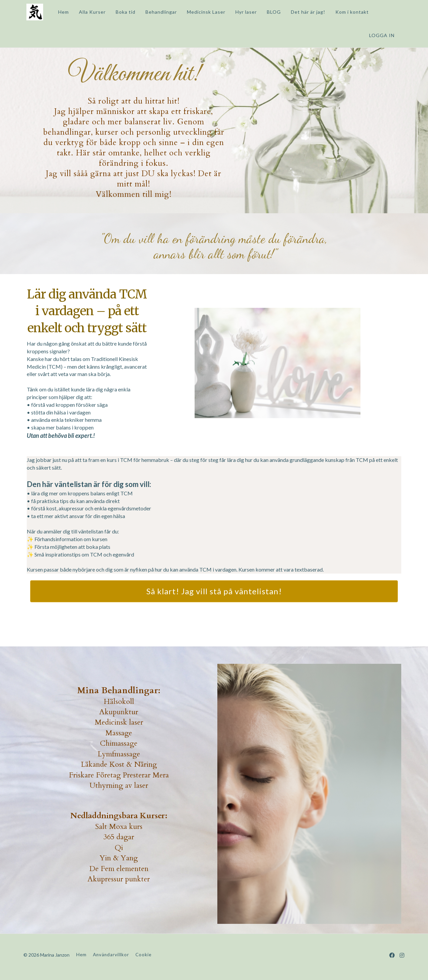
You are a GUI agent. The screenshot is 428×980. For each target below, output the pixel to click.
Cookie (143, 955)
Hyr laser (243, 12)
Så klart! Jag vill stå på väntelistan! (214, 591)
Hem (61, 12)
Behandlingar (158, 12)
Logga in (382, 35)
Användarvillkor (111, 955)
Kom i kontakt (349, 12)
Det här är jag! (305, 12)
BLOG (271, 12)
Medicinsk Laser (203, 12)
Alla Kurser (89, 12)
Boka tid (123, 12)
